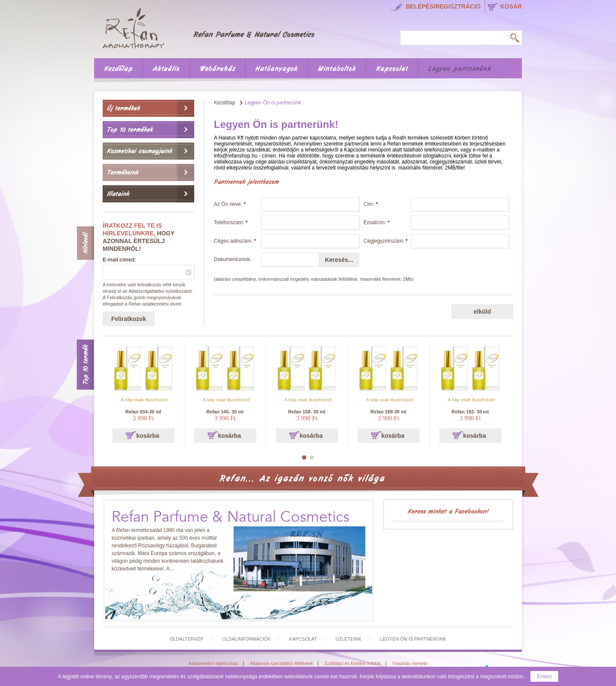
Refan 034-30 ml (143, 412)
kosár (511, 6)
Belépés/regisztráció (443, 6)
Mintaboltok (337, 69)
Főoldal (214, 27)
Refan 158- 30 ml (307, 412)
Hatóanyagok (277, 69)
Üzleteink (348, 639)
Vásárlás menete (410, 663)
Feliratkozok (129, 319)
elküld (482, 312)
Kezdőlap (118, 69)
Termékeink (123, 172)
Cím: (371, 204)
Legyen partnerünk (460, 69)
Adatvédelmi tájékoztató (214, 663)
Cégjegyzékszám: (386, 241)
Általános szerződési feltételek (281, 663)
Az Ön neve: (230, 204)
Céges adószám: (235, 241)
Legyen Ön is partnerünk (413, 639)
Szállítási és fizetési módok (352, 663)
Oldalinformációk (246, 639)
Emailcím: (377, 223)
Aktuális (166, 69)
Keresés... (339, 260)
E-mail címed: (119, 260)
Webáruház (218, 69)
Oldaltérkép (187, 639)
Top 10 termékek (130, 130)
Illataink (118, 194)
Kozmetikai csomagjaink (139, 151)
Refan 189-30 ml (388, 412)
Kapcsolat (392, 69)
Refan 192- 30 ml (470, 412)
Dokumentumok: (232, 259)
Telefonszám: (231, 223)
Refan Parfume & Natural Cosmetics (231, 517)
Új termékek (123, 108)
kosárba (148, 436)
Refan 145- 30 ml (225, 412)
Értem (544, 676)
